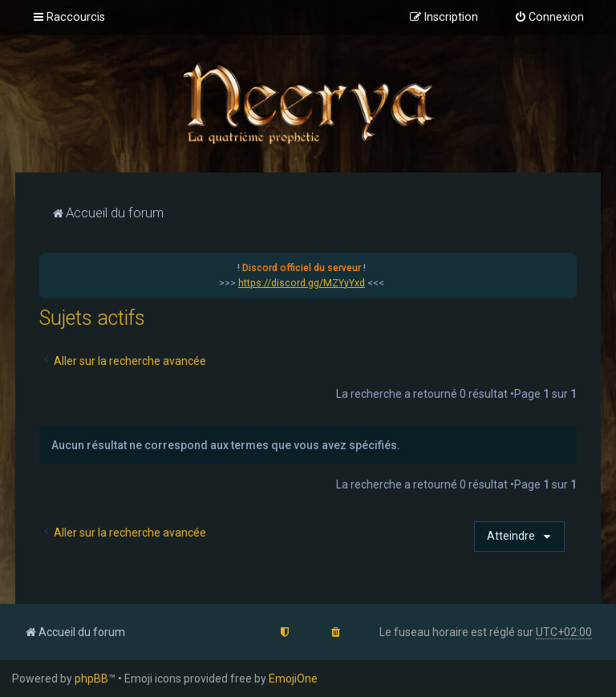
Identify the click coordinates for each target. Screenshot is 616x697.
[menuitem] (549, 18)
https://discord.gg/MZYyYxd (302, 283)
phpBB (91, 679)
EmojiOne (293, 679)
